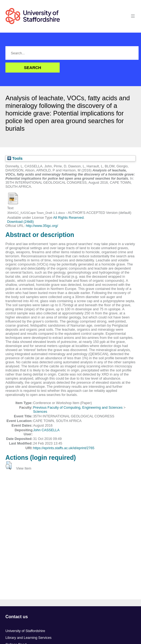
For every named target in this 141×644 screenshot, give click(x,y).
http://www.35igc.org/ (42, 226)
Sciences (40, 412)
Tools (15, 158)
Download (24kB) (20, 222)
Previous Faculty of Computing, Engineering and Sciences (78, 407)
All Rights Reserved (68, 218)
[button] (9, 465)
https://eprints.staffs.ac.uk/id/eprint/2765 (64, 448)
